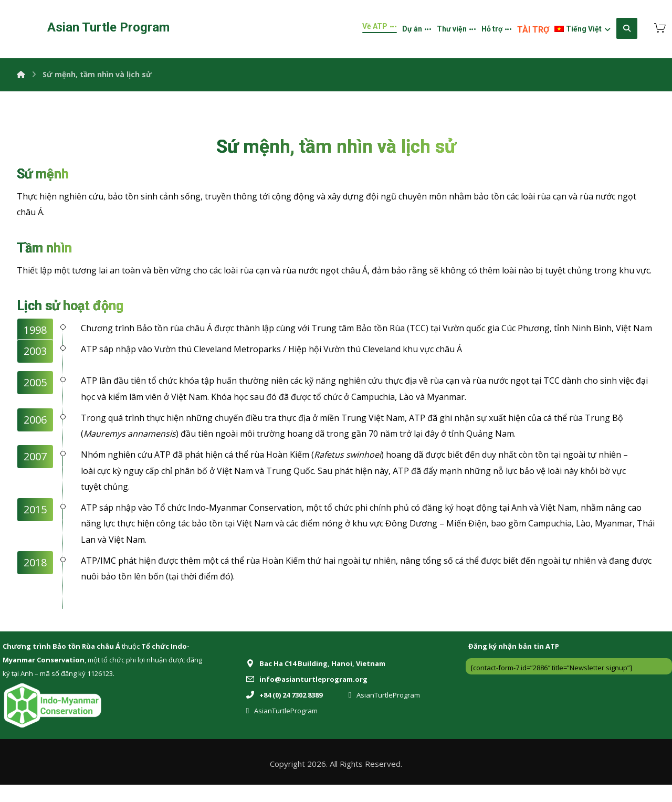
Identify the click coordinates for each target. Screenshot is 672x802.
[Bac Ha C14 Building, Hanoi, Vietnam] (318, 680)
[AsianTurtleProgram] (387, 711)
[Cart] (660, 27)
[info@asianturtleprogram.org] (309, 695)
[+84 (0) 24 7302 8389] (287, 711)
